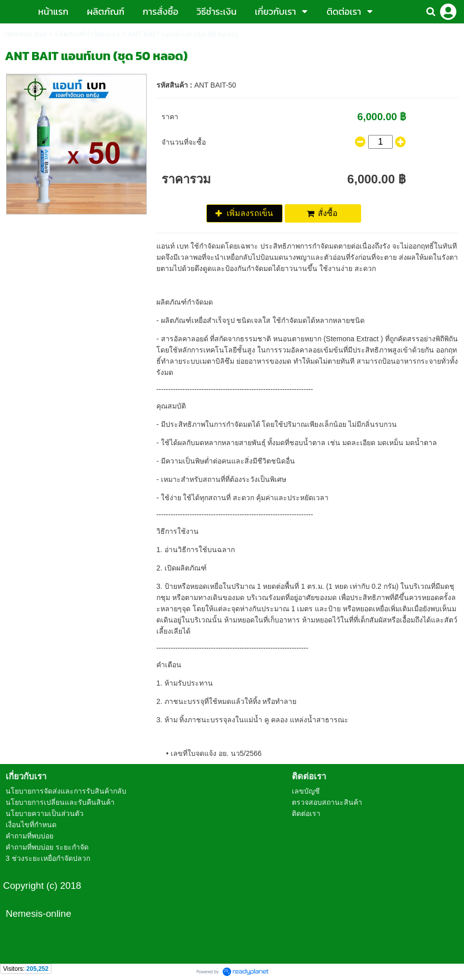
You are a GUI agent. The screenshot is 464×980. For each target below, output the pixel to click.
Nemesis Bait (25, 34)
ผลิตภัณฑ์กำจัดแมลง (87, 34)
